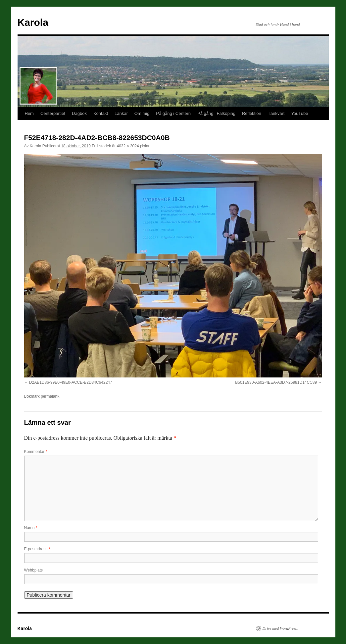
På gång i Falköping (216, 113)
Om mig (142, 113)
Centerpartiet (53, 113)
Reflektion (252, 113)
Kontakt (101, 113)
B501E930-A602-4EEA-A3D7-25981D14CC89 (276, 382)
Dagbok (79, 113)
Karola (33, 22)
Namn (31, 528)
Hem (29, 113)
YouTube (299, 113)
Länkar (121, 113)
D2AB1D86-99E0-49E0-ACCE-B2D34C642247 (71, 382)
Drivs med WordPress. (280, 628)
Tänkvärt (276, 113)
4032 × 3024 (128, 146)
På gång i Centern (173, 113)
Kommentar (36, 452)
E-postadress (37, 549)
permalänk (50, 396)
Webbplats (33, 570)
